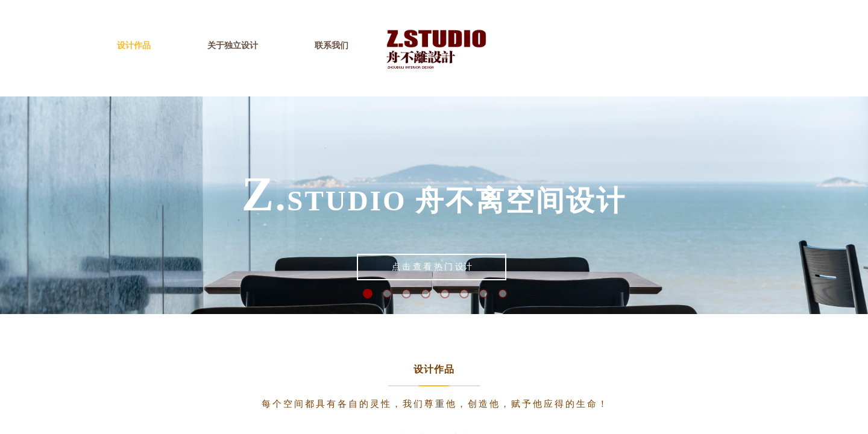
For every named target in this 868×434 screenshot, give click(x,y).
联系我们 (332, 46)
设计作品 (134, 46)
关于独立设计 (233, 46)
